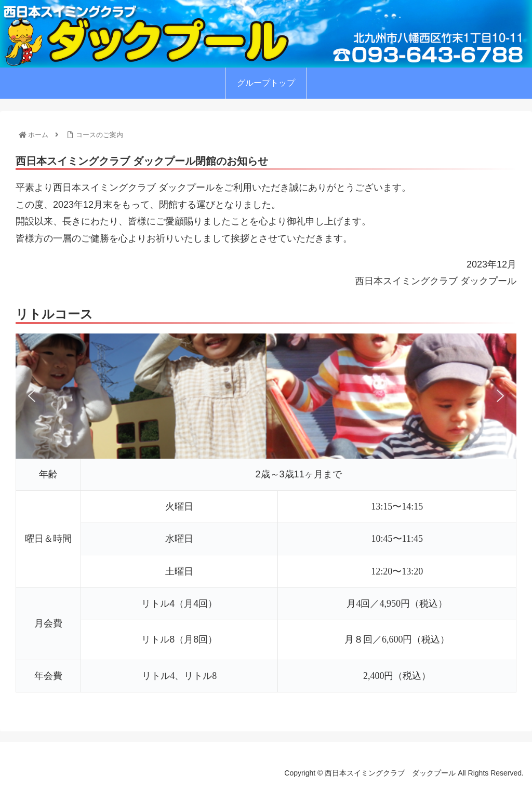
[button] (32, 396)
